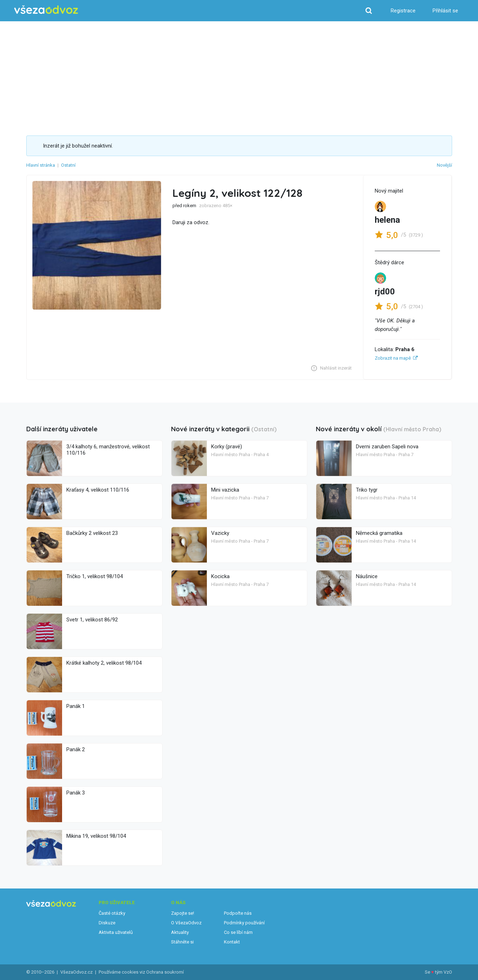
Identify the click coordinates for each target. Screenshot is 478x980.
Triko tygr (367, 490)
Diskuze (107, 923)
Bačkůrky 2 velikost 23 (92, 533)
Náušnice (367, 576)
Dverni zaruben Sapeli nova (387, 447)
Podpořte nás (238, 913)
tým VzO (444, 972)
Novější (444, 165)
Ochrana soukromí (165, 972)
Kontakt (232, 942)
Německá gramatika (379, 533)
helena (387, 220)
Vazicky (220, 533)
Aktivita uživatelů (116, 932)
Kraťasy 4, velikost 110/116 (98, 490)
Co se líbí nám (238, 932)
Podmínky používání (244, 923)
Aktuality (180, 932)
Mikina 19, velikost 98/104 (96, 836)
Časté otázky (112, 913)
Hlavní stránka (41, 165)
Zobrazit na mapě (393, 358)
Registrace (403, 11)
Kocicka (220, 576)
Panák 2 (76, 749)
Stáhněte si (182, 942)
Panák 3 (76, 793)
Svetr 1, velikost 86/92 (92, 620)
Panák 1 (76, 706)
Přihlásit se (445, 11)
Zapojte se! (183, 913)
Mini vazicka (225, 490)
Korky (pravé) (227, 447)
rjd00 (385, 292)
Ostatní (68, 165)
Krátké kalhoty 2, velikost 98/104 (104, 663)
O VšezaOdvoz (186, 923)
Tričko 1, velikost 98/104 (95, 576)
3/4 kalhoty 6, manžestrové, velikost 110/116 (108, 450)
